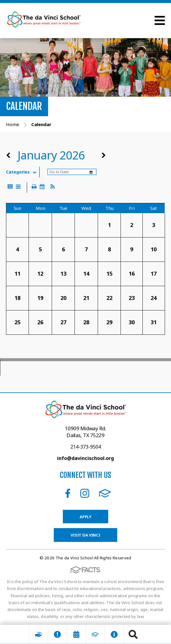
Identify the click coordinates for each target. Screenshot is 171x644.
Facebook (68, 493)
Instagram (85, 493)
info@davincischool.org (85, 458)
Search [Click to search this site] (133, 634)
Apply (85, 517)
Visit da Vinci (85, 535)
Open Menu (160, 20)
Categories (23, 172)
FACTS (105, 493)
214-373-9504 (86, 447)
